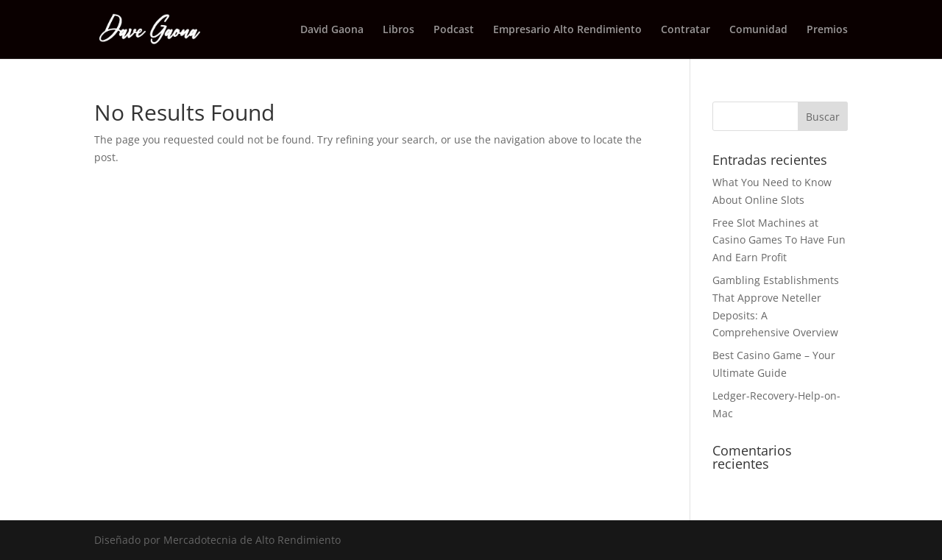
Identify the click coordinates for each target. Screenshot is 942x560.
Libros (399, 30)
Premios (827, 30)
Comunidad (758, 30)
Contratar (686, 30)
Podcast (454, 30)
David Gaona (332, 30)
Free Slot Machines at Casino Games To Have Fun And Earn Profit (779, 240)
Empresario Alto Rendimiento (567, 30)
